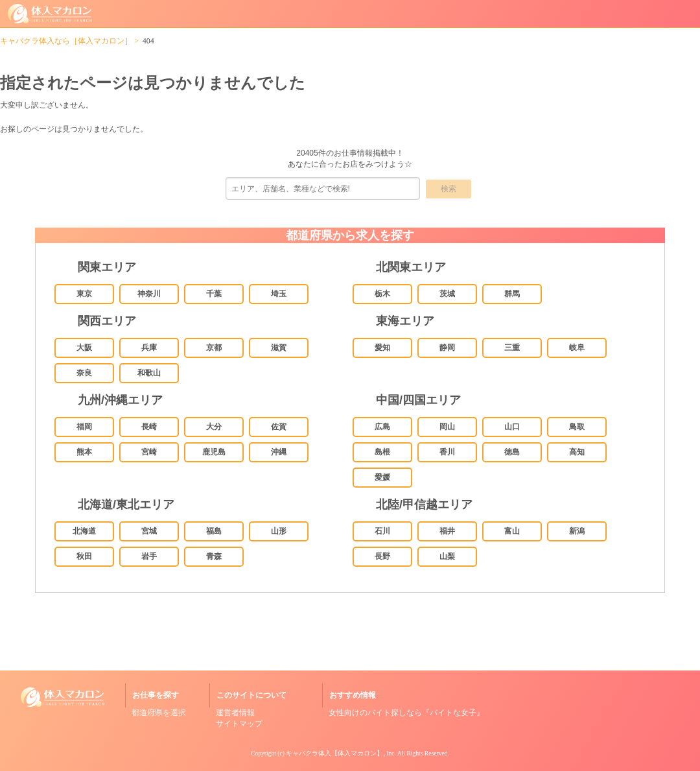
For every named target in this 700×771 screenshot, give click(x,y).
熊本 (84, 452)
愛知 (382, 348)
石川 (382, 531)
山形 (279, 531)
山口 (512, 427)
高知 (577, 452)
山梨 (447, 556)
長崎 (149, 427)
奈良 (84, 373)
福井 (447, 531)
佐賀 (279, 427)
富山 (512, 531)
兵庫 (149, 348)
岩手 (149, 556)
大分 (214, 427)
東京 (84, 294)
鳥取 (577, 427)
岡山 (447, 427)
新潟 (577, 531)
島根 (382, 452)
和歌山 (149, 373)
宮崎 (149, 452)
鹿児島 (214, 452)
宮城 (149, 531)
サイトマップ (239, 724)
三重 (512, 348)
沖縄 (279, 452)
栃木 (382, 294)
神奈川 (149, 294)
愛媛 (382, 477)
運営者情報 (235, 713)
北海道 (84, 531)
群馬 (512, 294)
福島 (214, 531)
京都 (214, 348)
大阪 (84, 348)
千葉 (214, 294)
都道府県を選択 (159, 713)
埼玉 (279, 294)
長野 (382, 556)
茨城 (447, 294)
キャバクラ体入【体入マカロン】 (334, 753)
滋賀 (279, 348)
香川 (447, 452)
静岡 (447, 348)
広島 (382, 427)
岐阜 (577, 348)
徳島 (512, 452)
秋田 (84, 556)
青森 (214, 556)
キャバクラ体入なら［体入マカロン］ (66, 41)
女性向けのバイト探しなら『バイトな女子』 (406, 713)
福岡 (84, 427)
